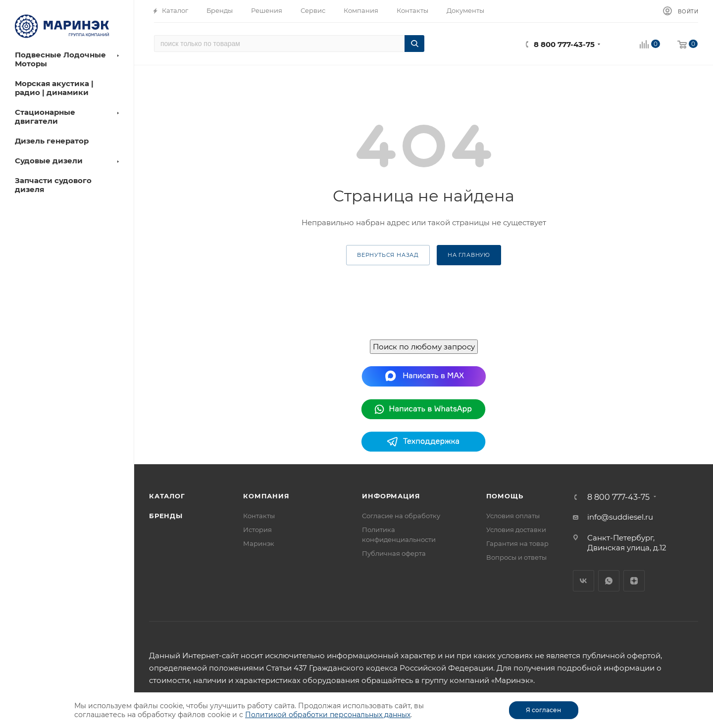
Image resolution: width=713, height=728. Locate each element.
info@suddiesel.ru (620, 517)
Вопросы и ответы (516, 557)
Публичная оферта (394, 553)
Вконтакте (584, 581)
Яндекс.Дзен (634, 581)
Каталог (167, 496)
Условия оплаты (513, 516)
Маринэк (259, 543)
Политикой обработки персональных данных (328, 715)
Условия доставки (516, 530)
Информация (391, 496)
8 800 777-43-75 (564, 44)
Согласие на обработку (401, 516)
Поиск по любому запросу (424, 347)
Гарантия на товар (517, 543)
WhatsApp (609, 581)
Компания (266, 496)
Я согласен (543, 710)
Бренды (166, 516)
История (257, 530)
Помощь (505, 496)
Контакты (259, 516)
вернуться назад (388, 255)
